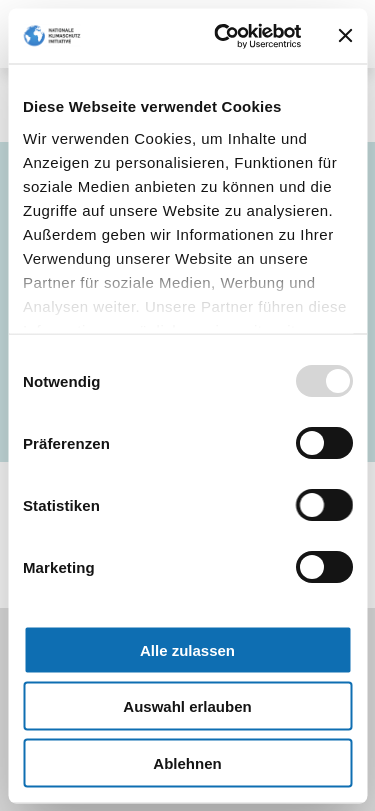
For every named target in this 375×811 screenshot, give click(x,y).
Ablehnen (187, 762)
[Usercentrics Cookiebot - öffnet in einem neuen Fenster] (223, 36)
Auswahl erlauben (187, 706)
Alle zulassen (187, 649)
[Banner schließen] (345, 36)
